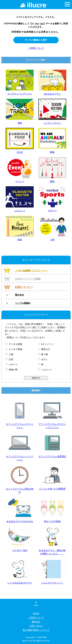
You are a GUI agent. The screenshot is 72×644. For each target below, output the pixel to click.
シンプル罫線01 (23, 303)
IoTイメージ (46, 344)
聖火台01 (20, 295)
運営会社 (36, 622)
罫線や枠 (12, 370)
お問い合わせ (36, 626)
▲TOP (36, 604)
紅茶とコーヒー (24, 287)
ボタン (43, 359)
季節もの (44, 349)
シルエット (45, 370)
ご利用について (36, 48)
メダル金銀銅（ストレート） (32, 271)
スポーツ (12, 365)
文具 (9, 359)
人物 (9, 354)
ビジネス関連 (14, 349)
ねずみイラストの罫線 (28, 279)
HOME (36, 614)
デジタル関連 (14, 344)
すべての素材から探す (36, 40)
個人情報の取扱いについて (36, 630)
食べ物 (43, 354)
